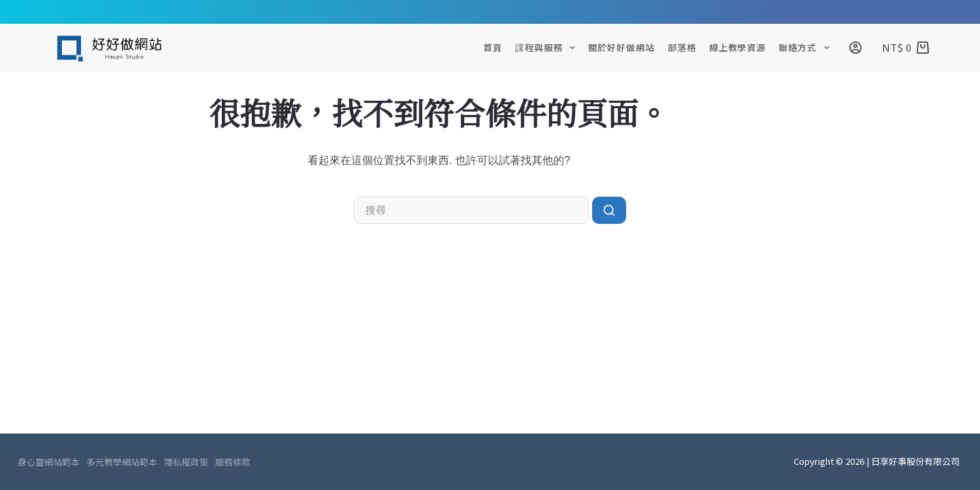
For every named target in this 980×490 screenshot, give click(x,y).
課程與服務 (548, 48)
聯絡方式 (806, 48)
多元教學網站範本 (122, 462)
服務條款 (233, 462)
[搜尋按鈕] (609, 210)
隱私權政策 (186, 462)
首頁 (493, 47)
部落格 (682, 47)
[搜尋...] (471, 210)
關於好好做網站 (621, 47)
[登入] (855, 48)
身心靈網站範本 (49, 462)
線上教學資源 (737, 47)
